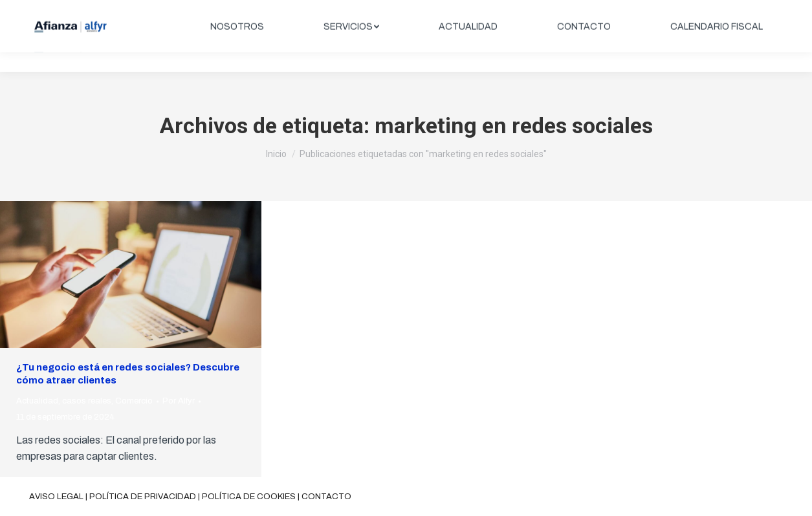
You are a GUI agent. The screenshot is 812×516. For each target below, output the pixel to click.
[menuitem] (237, 47)
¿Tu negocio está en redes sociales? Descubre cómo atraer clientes (128, 374)
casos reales (87, 401)
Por (179, 401)
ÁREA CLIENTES (735, 11)
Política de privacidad (143, 497)
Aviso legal (56, 497)
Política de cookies (249, 497)
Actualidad (37, 401)
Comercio (134, 401)
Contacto (326, 497)
